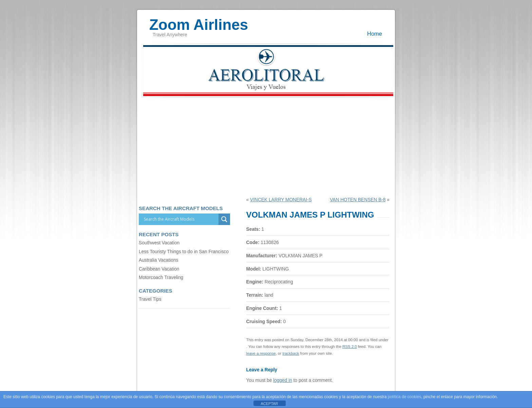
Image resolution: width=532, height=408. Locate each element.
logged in (283, 380)
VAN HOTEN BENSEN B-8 (358, 200)
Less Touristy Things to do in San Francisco (184, 252)
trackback (291, 353)
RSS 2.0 (350, 347)
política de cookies (405, 397)
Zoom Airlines (199, 21)
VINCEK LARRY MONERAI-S (281, 200)
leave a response (261, 353)
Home (375, 34)
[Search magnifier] (224, 219)
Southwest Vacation (159, 243)
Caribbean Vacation (159, 269)
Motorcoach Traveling (161, 277)
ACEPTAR (269, 404)
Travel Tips (150, 299)
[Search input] (180, 219)
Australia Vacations (158, 260)
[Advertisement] (266, 146)
